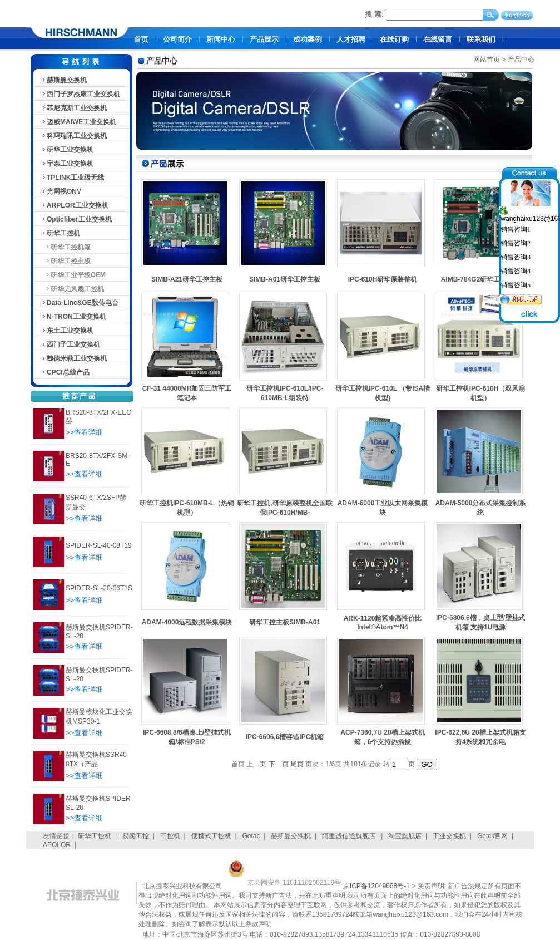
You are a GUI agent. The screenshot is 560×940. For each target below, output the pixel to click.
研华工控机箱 (66, 247)
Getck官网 (492, 836)
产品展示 (264, 39)
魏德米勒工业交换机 (74, 358)
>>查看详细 (84, 432)
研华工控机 (61, 233)
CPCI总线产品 (65, 372)
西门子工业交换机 (71, 344)
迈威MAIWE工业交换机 (79, 122)
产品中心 (521, 60)
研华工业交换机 (67, 150)
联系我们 (481, 39)
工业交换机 (449, 836)
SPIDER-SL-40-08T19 (99, 545)
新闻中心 (221, 39)
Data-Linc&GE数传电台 (80, 303)
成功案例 (308, 39)
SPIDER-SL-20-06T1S (99, 588)
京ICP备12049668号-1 (376, 886)
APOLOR (57, 845)
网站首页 (487, 60)
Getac (251, 836)
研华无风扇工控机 (73, 289)
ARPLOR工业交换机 (75, 205)
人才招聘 (351, 39)
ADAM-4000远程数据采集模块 (187, 622)
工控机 (170, 836)
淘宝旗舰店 (405, 836)
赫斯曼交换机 (64, 80)
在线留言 (438, 39)
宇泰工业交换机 (67, 164)
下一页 (279, 764)
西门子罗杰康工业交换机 (81, 94)
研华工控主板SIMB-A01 (285, 622)
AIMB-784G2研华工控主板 (481, 279)
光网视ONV (61, 191)
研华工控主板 (66, 261)
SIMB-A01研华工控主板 (285, 279)
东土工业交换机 (67, 331)
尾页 (297, 764)
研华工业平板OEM (73, 275)
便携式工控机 (211, 836)
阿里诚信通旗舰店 (350, 836)
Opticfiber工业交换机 (76, 219)
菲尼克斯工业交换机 (74, 108)
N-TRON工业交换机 (74, 317)
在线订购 (394, 39)
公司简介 (177, 39)
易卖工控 (136, 836)
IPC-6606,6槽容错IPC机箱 (285, 737)
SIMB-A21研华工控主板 (187, 279)
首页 (141, 39)
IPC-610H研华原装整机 (383, 279)
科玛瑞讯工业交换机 (74, 136)
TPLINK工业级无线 (73, 178)
